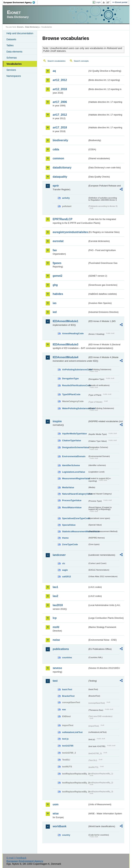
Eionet (20, 27)
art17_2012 (60, 115)
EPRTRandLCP (62, 219)
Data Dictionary (32, 27)
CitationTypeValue (71, 440)
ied (55, 312)
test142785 (68, 746)
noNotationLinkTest (72, 732)
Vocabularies (14, 64)
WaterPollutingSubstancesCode (75, 408)
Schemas (12, 58)
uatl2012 (66, 577)
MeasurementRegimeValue (75, 478)
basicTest (67, 689)
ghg (55, 285)
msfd (56, 627)
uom (56, 804)
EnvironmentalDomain (74, 456)
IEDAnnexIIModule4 (65, 357)
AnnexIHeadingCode (73, 333)
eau (64, 709)
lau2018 (58, 605)
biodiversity (60, 140)
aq (54, 71)
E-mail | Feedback (16, 858)
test (55, 681)
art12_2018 (60, 89)
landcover (59, 555)
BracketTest (68, 696)
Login (98, 2)
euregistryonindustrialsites (70, 232)
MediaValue (68, 487)
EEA (20, 2)
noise (56, 640)
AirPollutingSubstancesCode (75, 370)
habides (58, 294)
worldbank (59, 826)
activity (66, 198)
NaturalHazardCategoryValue (75, 494)
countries (67, 657)
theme (65, 538)
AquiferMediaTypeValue (74, 434)
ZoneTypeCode (70, 544)
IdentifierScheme (71, 465)
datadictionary (62, 168)
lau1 (55, 587)
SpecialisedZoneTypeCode (75, 518)
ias (54, 303)
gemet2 (57, 276)
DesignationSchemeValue (75, 447)
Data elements (14, 52)
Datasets (11, 39)
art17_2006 (60, 102)
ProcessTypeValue (72, 500)
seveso (57, 668)
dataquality (60, 177)
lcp (55, 618)
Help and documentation (20, 33)
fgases (57, 263)
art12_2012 (60, 80)
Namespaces (14, 76)
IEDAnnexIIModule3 (65, 344)
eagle (65, 570)
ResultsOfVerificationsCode (75, 385)
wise (56, 814)
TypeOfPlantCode (71, 394)
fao (55, 250)
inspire (57, 421)
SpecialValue (69, 525)
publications (61, 649)
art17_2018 (60, 127)
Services (11, 70)
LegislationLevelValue (74, 472)
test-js (65, 739)
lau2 (55, 596)
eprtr (56, 186)
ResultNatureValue (72, 507)
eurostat (58, 241)
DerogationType (70, 378)
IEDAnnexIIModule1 (65, 321)
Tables (10, 45)
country (66, 835)
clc (64, 563)
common (58, 158)
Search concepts (81, 61)
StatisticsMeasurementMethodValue (75, 531)
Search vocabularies (56, 61)
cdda (56, 149)
